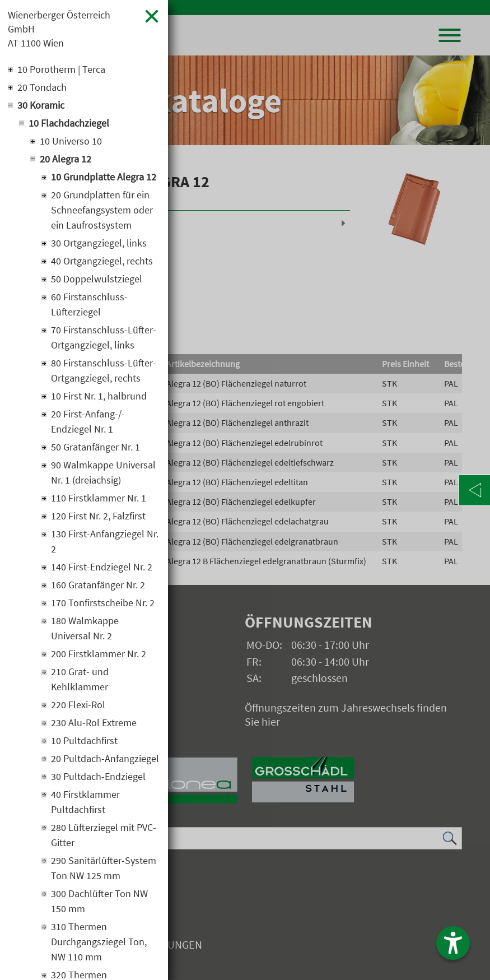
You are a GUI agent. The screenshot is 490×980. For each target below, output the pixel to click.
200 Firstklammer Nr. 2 (99, 654)
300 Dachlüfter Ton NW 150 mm (99, 901)
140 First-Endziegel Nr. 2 (102, 567)
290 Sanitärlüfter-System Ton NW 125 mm (104, 868)
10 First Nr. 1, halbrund (99, 396)
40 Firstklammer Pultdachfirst (85, 802)
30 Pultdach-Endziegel (98, 776)
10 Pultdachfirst (84, 740)
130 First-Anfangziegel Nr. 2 (105, 541)
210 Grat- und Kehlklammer (80, 679)
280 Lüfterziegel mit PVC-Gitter (104, 835)
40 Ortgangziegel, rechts (102, 261)
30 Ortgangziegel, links (99, 243)
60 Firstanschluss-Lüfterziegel (89, 304)
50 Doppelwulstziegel (97, 279)
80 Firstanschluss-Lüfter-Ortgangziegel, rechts (104, 370)
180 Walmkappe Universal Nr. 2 (85, 628)
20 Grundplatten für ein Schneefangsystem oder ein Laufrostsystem (102, 210)
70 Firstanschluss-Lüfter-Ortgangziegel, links (104, 337)
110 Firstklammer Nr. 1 (99, 498)
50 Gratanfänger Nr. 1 (95, 447)
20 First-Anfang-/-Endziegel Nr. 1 (88, 421)
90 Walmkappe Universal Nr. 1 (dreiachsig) (103, 472)
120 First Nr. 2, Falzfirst (98, 516)
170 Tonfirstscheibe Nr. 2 (103, 603)
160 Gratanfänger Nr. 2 (98, 585)
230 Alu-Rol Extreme (94, 723)
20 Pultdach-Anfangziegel (105, 758)
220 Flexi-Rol (78, 705)
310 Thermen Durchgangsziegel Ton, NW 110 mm (99, 942)
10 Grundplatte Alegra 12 (104, 177)
